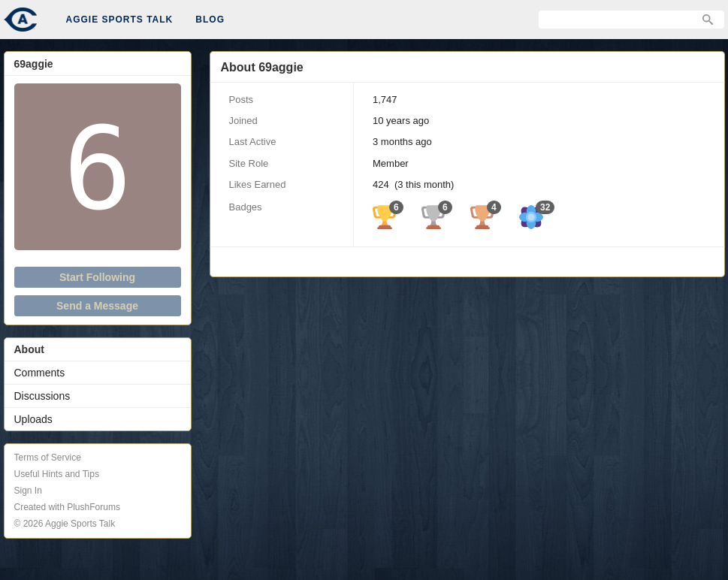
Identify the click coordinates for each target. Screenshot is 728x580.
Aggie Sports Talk (120, 20)
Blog (210, 20)
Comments (40, 373)
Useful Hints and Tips (57, 474)
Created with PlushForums (67, 507)
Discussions (42, 396)
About (29, 349)
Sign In (28, 491)
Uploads (33, 419)
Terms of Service (48, 458)
